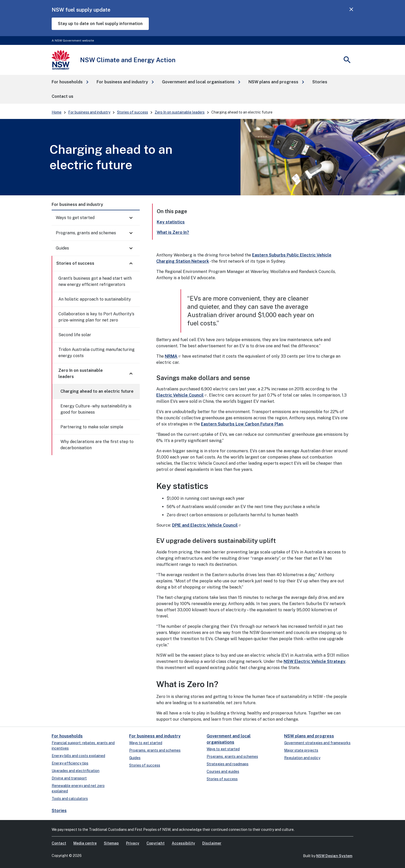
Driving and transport (69, 778)
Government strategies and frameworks (317, 743)
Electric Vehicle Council (182, 395)
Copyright (155, 843)
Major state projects (301, 750)
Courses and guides (223, 771)
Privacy (133, 843)
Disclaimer (212, 843)
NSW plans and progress (309, 736)
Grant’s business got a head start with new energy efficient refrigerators (95, 281)
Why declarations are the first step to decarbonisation (97, 445)
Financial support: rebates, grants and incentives (83, 746)
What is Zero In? (173, 232)
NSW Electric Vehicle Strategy (314, 661)
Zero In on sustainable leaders (180, 112)
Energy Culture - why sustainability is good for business (96, 409)
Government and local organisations (229, 739)
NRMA (173, 356)
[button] (70, 82)
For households (67, 736)
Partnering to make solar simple (92, 427)
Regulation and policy (302, 758)
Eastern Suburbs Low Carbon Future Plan (242, 424)
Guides (62, 248)
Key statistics (171, 222)
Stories (59, 811)
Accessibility (183, 843)
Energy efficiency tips (70, 763)
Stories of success (133, 112)
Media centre (85, 843)
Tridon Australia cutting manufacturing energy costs (96, 353)
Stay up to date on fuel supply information (100, 24)
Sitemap (111, 843)
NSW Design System (334, 856)
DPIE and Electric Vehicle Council (207, 525)
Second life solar (75, 335)
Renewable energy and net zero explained (78, 788)
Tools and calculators (70, 799)
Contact (59, 843)
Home (57, 112)
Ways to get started (75, 218)
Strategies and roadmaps (228, 764)
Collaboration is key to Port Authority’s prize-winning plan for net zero (96, 317)
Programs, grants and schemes (86, 233)
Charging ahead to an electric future (97, 391)
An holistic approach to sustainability (95, 299)
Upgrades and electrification (76, 771)
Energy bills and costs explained (78, 756)
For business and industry (89, 112)
